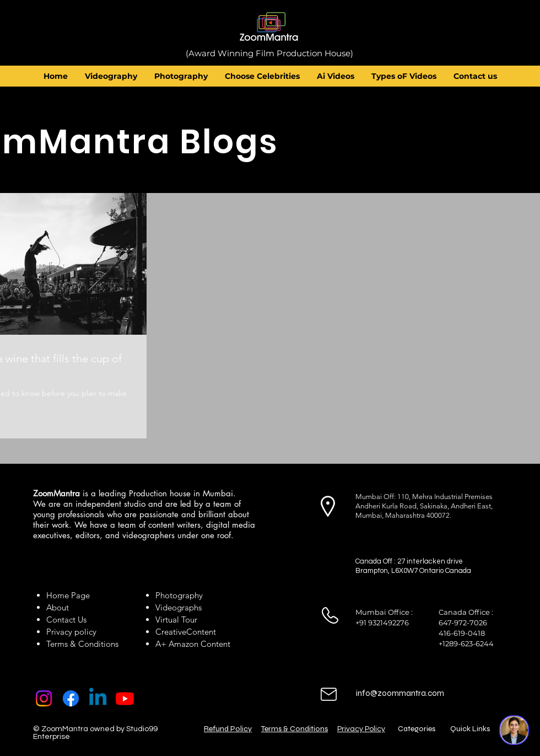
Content (201, 632)
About (60, 607)
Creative (171, 632)
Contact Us (66, 620)
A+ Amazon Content (193, 644)
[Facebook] (71, 698)
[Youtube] (125, 698)
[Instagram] (44, 698)
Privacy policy (71, 632)
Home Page (68, 595)
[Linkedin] (98, 698)
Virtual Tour (176, 620)
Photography (179, 595)
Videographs (179, 607)
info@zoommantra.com (400, 693)
